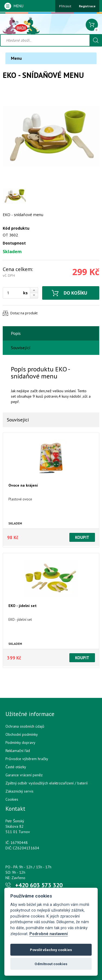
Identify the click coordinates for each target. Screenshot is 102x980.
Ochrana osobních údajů (25, 726)
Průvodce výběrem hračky (27, 759)
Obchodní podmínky (22, 734)
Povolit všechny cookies (51, 950)
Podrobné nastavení (49, 934)
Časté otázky (16, 767)
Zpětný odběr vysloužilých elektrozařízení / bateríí (47, 783)
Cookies (12, 799)
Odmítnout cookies (51, 964)
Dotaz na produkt (24, 313)
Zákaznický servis (19, 791)
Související (21, 348)
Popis (16, 333)
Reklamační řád (18, 751)
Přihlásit (65, 6)
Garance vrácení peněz (24, 775)
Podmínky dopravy (20, 743)
